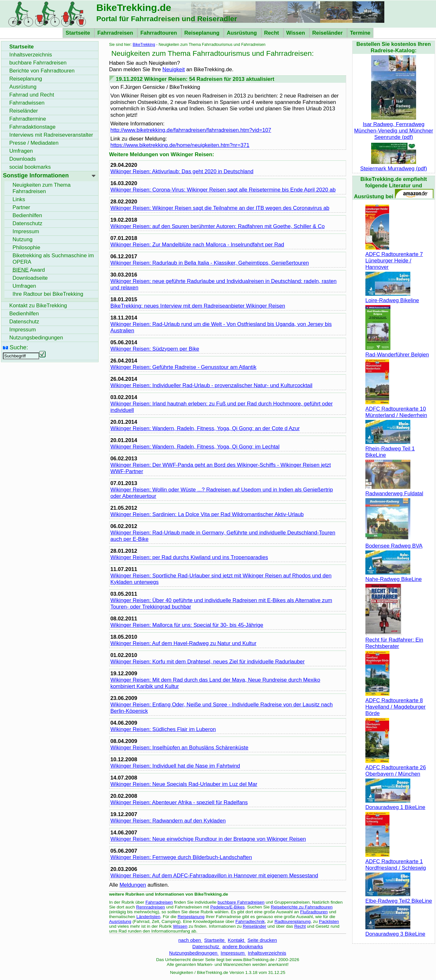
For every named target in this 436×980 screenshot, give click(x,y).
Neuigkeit (174, 69)
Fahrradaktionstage (32, 127)
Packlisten (329, 921)
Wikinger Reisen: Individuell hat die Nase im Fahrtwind (175, 766)
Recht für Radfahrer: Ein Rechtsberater (394, 640)
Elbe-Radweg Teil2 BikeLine (399, 898)
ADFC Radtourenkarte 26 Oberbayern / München (396, 767)
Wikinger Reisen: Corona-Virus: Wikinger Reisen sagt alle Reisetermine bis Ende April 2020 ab (223, 190)
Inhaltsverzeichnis (267, 953)
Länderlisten (148, 917)
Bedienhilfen (27, 215)
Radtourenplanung (293, 921)
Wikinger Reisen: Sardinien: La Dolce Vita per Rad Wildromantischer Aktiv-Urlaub (207, 514)
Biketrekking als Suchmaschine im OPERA (53, 259)
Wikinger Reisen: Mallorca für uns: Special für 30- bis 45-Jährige (187, 625)
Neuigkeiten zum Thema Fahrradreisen (42, 188)
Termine (360, 33)
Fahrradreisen (116, 33)
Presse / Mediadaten (34, 143)
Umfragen (21, 151)
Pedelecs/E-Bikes (227, 907)
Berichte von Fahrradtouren (42, 71)
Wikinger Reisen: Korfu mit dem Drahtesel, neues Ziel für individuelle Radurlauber (208, 662)
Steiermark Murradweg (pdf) (394, 165)
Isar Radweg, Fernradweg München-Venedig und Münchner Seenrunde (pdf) (394, 128)
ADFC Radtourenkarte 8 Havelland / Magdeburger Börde (396, 704)
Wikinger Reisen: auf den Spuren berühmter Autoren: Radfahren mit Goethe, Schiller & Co (218, 226)
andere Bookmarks (243, 946)
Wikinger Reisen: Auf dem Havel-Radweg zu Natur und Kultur (183, 643)
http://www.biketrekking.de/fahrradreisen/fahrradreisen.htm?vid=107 (191, 130)
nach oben (190, 940)
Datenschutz (206, 946)
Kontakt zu (38, 306)
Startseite (78, 33)
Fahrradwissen (27, 103)
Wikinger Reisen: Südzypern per (155, 349)
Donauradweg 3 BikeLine (395, 931)
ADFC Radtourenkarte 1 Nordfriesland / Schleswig (396, 861)
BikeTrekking (144, 45)
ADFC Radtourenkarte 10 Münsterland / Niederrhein (396, 409)
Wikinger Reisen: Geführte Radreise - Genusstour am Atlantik (183, 367)
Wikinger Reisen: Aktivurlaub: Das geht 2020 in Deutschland (182, 171)
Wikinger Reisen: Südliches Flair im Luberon (163, 729)
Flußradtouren (314, 912)
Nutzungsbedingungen (194, 953)
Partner (21, 207)
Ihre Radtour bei (48, 294)
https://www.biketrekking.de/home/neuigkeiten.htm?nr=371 (180, 145)
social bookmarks (30, 167)
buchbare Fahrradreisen (241, 902)
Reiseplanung (203, 33)
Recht (272, 33)
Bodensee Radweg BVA (394, 543)
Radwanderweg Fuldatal (394, 490)
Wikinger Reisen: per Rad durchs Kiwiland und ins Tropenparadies (189, 557)
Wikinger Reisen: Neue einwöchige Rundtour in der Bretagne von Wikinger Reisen (208, 839)
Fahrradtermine (28, 119)
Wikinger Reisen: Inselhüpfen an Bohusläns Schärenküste (179, 748)
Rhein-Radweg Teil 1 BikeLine (390, 449)
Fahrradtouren (159, 33)
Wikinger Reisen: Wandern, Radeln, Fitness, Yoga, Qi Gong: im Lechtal (195, 447)
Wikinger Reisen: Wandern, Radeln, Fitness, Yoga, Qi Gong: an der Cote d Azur (205, 428)
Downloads (23, 159)
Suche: (19, 347)
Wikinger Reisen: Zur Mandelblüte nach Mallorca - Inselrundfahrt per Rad (197, 245)
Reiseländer (328, 33)
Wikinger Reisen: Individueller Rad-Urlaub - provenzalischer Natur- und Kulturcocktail (211, 385)
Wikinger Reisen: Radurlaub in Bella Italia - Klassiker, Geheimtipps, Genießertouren (210, 263)
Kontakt (237, 940)
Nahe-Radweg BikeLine (394, 576)
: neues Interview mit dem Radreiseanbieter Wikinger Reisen (198, 306)
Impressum (233, 953)
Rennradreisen (151, 907)
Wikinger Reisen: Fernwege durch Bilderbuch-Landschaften (181, 857)
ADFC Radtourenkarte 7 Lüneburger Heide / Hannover (394, 257)
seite (30, 278)
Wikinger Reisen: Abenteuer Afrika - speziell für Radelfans (179, 802)
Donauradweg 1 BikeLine (395, 804)
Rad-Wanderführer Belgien (397, 351)
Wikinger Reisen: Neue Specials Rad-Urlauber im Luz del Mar (184, 784)
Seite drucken (262, 940)
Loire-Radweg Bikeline (392, 297)
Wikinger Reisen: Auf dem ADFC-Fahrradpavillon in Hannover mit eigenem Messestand (214, 876)
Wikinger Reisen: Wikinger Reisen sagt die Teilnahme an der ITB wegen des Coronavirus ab (220, 208)
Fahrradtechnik (250, 921)
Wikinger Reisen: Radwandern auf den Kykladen (168, 821)
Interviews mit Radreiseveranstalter (51, 135)
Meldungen (133, 885)
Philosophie (26, 247)
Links (19, 199)
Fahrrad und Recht (32, 95)
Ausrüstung (242, 33)
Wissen (296, 33)
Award (29, 270)
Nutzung (22, 239)
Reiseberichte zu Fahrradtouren (302, 907)
